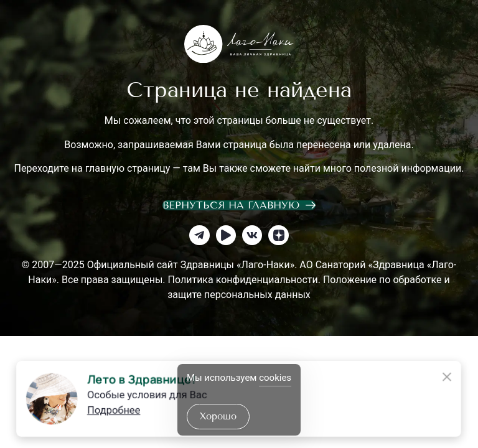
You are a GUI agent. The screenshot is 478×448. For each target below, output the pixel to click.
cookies (275, 378)
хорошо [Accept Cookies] (218, 416)
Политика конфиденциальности (243, 280)
